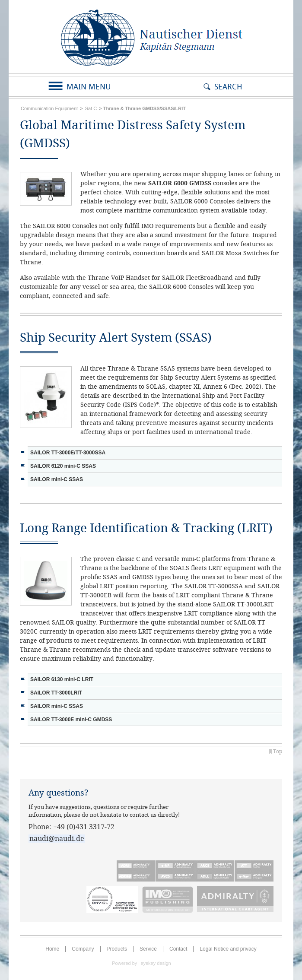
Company (83, 949)
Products (117, 949)
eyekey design (156, 963)
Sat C (91, 108)
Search (228, 87)
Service (148, 949)
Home (52, 949)
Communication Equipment (49, 108)
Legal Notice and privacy (228, 949)
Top (278, 752)
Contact (178, 949)
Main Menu (89, 87)
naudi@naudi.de (57, 839)
